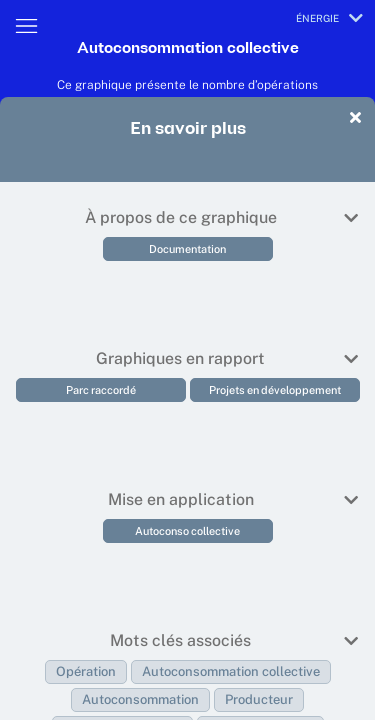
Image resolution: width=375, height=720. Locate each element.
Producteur (259, 699)
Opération (86, 671)
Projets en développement (275, 390)
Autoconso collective (187, 531)
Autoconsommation (140, 699)
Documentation (187, 249)
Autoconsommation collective (231, 671)
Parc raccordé (101, 390)
